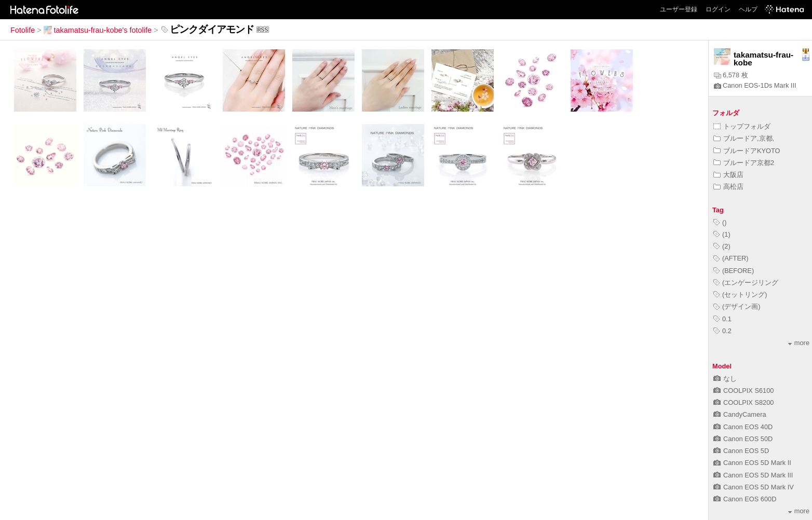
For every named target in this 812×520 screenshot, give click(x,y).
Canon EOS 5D (741, 451)
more (799, 343)
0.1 (722, 319)
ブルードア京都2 (744, 163)
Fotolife (23, 30)
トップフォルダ (742, 126)
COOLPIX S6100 (743, 391)
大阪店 (728, 175)
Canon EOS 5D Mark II (752, 463)
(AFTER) (731, 258)
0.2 (722, 331)
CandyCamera (740, 414)
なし (725, 379)
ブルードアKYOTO (747, 151)
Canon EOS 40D (743, 427)
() (720, 222)
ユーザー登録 (679, 9)
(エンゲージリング (746, 283)
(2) (722, 246)
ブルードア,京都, (744, 138)
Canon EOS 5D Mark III (753, 475)
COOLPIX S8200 (743, 402)
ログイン (718, 9)
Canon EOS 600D (745, 499)
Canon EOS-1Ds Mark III (755, 85)
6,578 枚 (731, 75)
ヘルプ (748, 9)
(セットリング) (740, 295)
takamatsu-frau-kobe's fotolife (98, 30)
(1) (722, 234)
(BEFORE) (734, 271)
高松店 (728, 187)
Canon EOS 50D (743, 439)
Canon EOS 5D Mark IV (754, 487)
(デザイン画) (737, 306)
